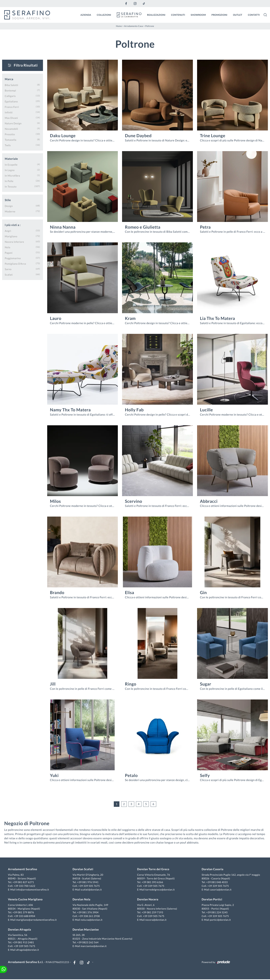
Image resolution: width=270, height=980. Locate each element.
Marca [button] (9, 79)
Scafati (9, 274)
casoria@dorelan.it (220, 890)
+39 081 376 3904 (88, 912)
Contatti (254, 15)
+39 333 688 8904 (25, 916)
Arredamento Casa (134, 26)
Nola (7, 247)
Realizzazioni (156, 15)
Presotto (10, 134)
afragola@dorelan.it (28, 950)
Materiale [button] (11, 159)
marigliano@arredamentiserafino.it (37, 920)
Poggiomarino (13, 258)
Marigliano (11, 236)
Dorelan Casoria (212, 870)
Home (119, 26)
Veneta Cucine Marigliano (26, 900)
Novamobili (11, 129)
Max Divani (11, 118)
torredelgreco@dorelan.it (160, 890)
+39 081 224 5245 (217, 912)
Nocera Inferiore (14, 242)
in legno (10, 170)
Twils (8, 145)
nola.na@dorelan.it (92, 920)
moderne (10, 211)
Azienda (86, 15)
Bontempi (10, 90)
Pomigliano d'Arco (15, 263)
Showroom (198, 15)
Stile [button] (8, 200)
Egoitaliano (11, 101)
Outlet (238, 15)
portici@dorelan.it (220, 920)
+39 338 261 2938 (89, 916)
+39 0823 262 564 (88, 943)
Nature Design (13, 123)
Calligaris (10, 96)
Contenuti (178, 15)
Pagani (9, 253)
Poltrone (150, 26)
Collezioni (104, 15)
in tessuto (11, 186)
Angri (8, 231)
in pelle (9, 181)
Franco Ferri (12, 107)
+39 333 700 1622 (25, 886)
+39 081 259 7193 (152, 912)
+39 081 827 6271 (24, 882)
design (9, 206)
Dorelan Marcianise (86, 930)
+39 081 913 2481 (24, 943)
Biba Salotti (11, 85)
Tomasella (10, 140)
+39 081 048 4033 (217, 882)
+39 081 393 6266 (152, 882)
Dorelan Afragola (20, 930)
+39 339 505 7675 (89, 886)
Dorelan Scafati (83, 870)
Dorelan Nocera (148, 900)
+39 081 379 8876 (24, 912)
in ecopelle (11, 164)
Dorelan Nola (82, 900)
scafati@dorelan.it (92, 890)
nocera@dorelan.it (156, 920)
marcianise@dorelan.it (94, 946)
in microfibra (12, 175)
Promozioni (219, 15)
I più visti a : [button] (13, 225)
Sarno (8, 269)
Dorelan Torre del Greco (153, 870)
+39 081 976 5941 (88, 882)
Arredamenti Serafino (23, 870)
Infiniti (9, 112)
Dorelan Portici (212, 900)
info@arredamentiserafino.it (33, 890)
